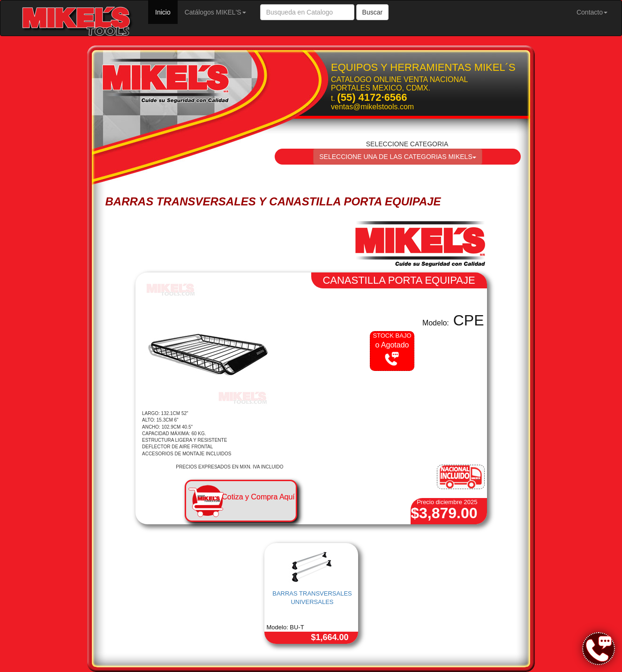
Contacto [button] (592, 12)
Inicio (166, 11)
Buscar (373, 12)
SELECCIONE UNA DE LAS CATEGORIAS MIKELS (398, 157)
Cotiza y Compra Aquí (258, 497)
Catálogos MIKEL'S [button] (215, 12)
